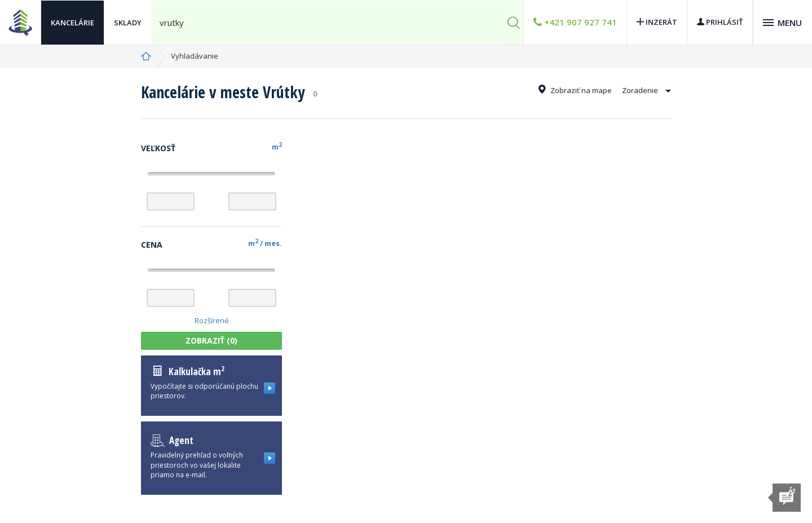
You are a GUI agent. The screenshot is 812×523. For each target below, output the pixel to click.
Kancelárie (72, 23)
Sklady (128, 23)
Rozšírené (212, 320)
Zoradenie (646, 90)
